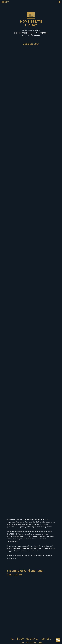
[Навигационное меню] (59, 2)
